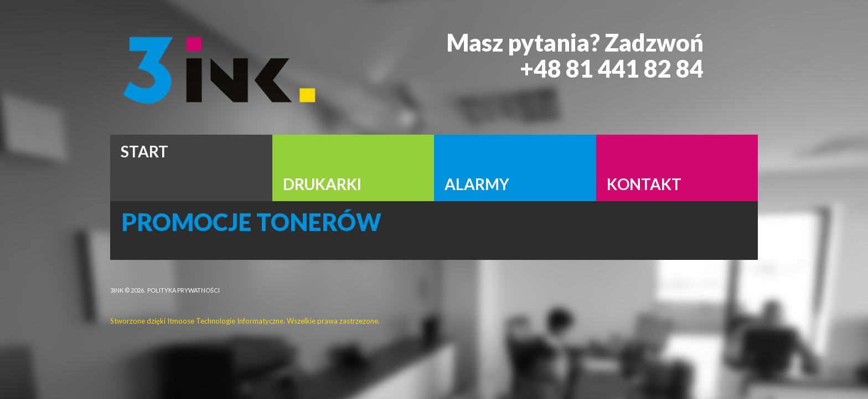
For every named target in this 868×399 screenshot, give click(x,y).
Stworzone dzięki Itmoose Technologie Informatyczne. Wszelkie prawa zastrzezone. (245, 321)
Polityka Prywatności (184, 290)
